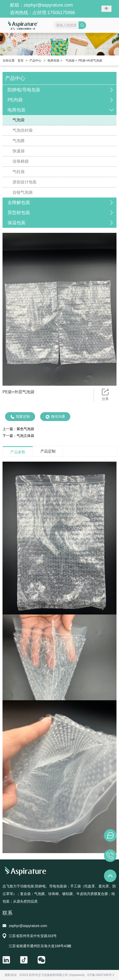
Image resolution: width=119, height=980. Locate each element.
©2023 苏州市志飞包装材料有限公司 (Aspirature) (52, 975)
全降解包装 (19, 203)
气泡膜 (19, 141)
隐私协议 (11, 975)
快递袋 (19, 151)
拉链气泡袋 (23, 192)
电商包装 (17, 110)
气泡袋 (19, 120)
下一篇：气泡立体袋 (18, 436)
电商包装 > (55, 61)
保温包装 (17, 223)
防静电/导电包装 (24, 90)
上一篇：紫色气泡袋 (18, 429)
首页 (21, 61)
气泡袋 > (71, 61)
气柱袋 (19, 172)
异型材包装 (19, 213)
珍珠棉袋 (21, 161)
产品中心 (35, 61)
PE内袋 (15, 100)
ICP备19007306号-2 (101, 975)
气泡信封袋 (23, 130)
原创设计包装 (25, 182)
